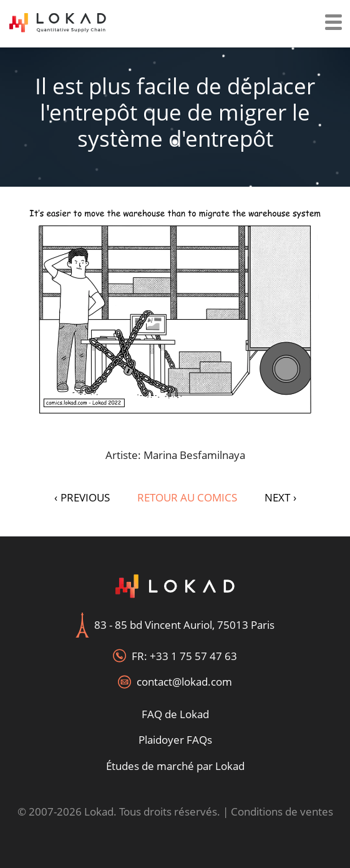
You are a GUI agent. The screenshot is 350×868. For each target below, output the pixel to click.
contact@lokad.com (184, 682)
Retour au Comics (187, 497)
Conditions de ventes (282, 811)
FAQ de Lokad (175, 714)
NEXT (280, 497)
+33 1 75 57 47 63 (193, 656)
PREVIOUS (82, 497)
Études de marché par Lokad (175, 766)
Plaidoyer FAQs (175, 740)
